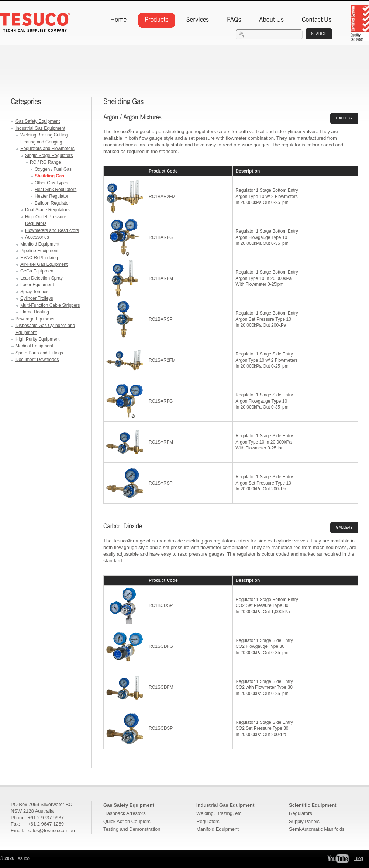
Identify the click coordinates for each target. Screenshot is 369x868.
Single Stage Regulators (49, 156)
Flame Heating (35, 312)
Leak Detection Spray (42, 278)
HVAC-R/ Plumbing (39, 258)
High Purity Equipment (37, 339)
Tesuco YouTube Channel (338, 859)
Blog (359, 858)
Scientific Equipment (313, 805)
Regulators (208, 821)
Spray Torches (34, 292)
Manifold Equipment (40, 244)
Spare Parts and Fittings (39, 353)
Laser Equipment (37, 285)
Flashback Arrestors (125, 813)
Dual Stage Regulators (47, 210)
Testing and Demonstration (132, 829)
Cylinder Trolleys (37, 298)
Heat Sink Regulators (56, 190)
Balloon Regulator (52, 203)
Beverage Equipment (36, 319)
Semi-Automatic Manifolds (317, 829)
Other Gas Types (51, 183)
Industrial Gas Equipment (40, 128)
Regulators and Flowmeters (47, 149)
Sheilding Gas (49, 176)
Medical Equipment (34, 346)
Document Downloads (37, 360)
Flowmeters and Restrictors (52, 230)
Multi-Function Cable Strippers (50, 305)
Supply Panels (304, 821)
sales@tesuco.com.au (51, 831)
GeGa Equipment (37, 271)
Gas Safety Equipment (38, 121)
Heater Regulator (51, 196)
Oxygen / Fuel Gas (53, 169)
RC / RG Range (45, 162)
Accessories (37, 237)
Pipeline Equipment (39, 251)
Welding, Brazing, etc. (220, 813)
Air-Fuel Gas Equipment (44, 264)
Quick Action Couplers (127, 821)
